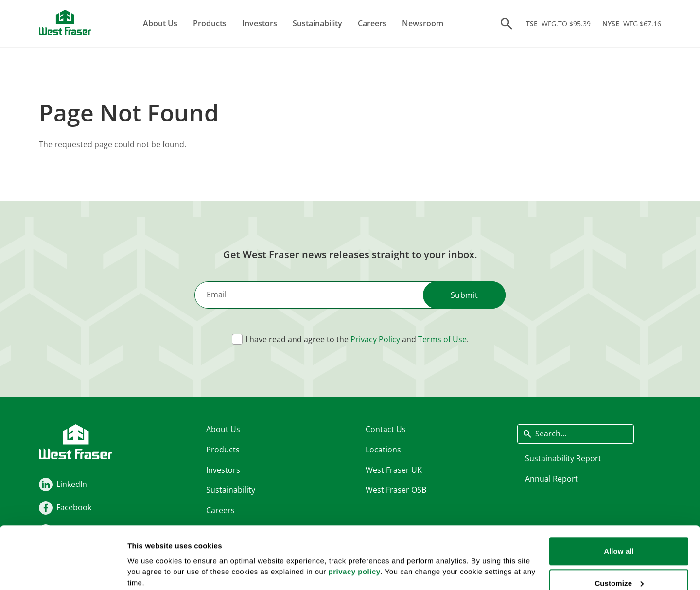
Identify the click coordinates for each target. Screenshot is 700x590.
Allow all (619, 500)
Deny (619, 564)
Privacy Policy (375, 339)
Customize (619, 532)
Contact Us (386, 429)
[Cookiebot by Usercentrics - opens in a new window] (63, 571)
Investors (260, 23)
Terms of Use (442, 339)
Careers (372, 23)
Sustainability (317, 23)
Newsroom (423, 23)
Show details (150, 558)
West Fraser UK (394, 469)
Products (210, 23)
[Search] (507, 24)
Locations (383, 449)
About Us (160, 23)
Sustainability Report (563, 458)
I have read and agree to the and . (357, 339)
